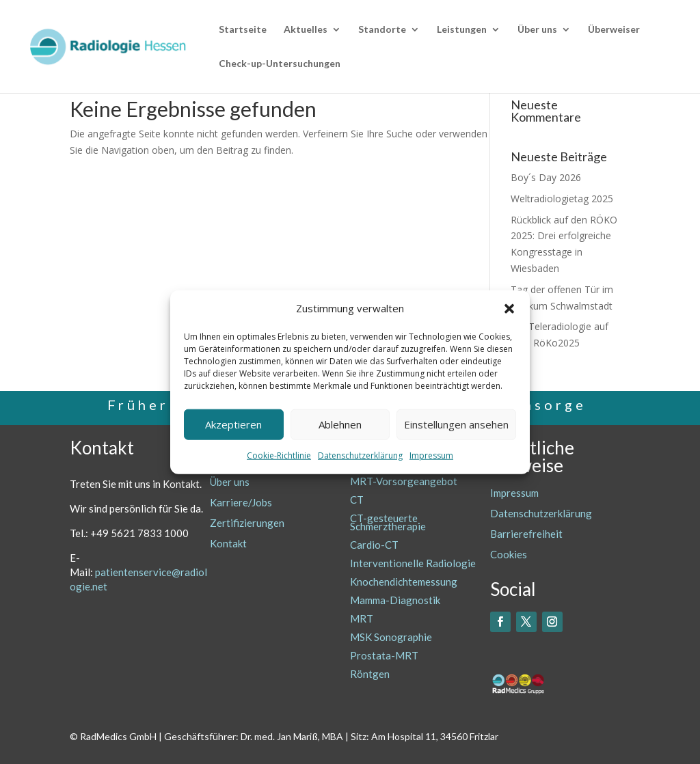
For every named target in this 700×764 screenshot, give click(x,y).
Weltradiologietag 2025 (562, 199)
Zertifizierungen (247, 523)
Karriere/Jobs (241, 502)
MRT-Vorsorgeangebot (404, 481)
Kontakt (228, 543)
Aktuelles (306, 30)
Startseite (243, 30)
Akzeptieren (233, 424)
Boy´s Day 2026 (546, 177)
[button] (509, 309)
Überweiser (614, 30)
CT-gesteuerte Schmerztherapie (388, 522)
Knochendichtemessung (404, 582)
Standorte (382, 30)
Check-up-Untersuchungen (280, 64)
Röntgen (370, 674)
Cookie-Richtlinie (279, 455)
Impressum (431, 455)
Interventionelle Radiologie (413, 563)
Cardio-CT (374, 545)
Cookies (509, 554)
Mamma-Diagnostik (395, 600)
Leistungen (462, 30)
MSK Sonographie (391, 637)
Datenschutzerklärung (360, 455)
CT (357, 500)
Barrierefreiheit (526, 534)
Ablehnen (340, 424)
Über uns (537, 30)
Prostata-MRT (384, 655)
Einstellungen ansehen (456, 424)
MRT (362, 618)
